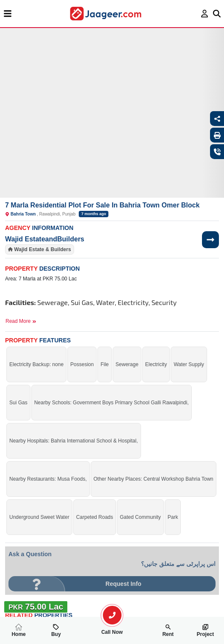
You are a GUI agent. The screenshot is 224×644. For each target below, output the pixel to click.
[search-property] (112, 615)
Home (18, 630)
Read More (21, 321)
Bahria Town (23, 214)
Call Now (112, 629)
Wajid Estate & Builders (42, 249)
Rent (168, 630)
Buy (56, 630)
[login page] (205, 14)
